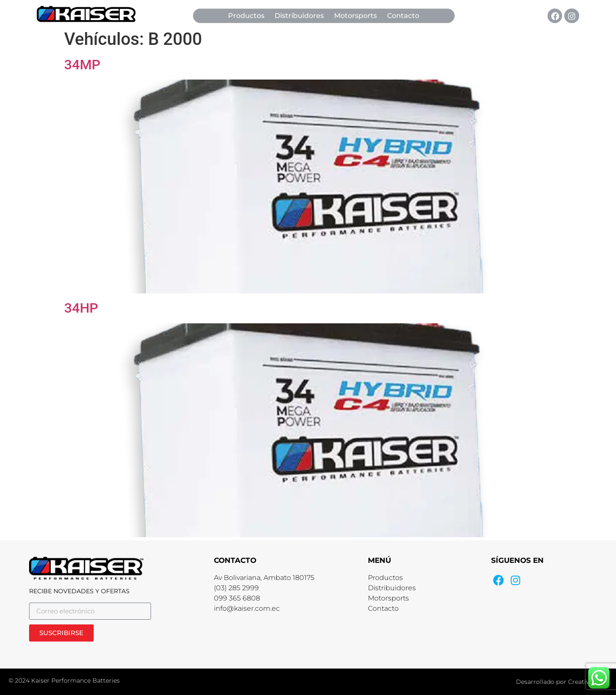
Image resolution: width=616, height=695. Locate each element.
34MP (82, 65)
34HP (81, 308)
